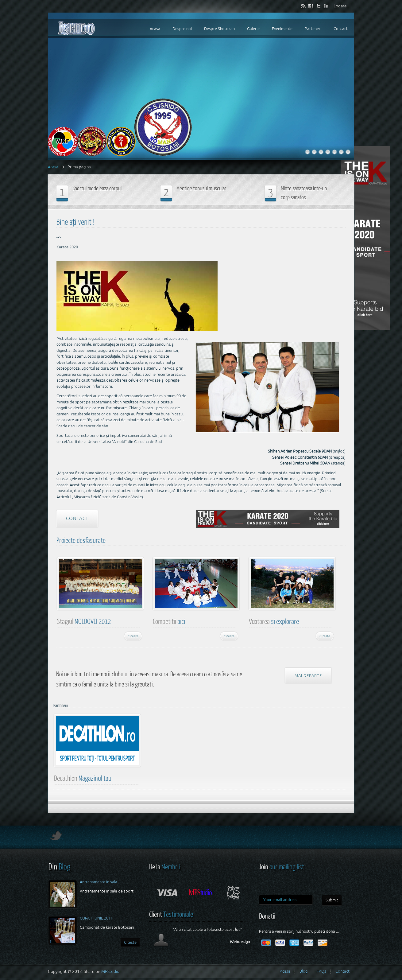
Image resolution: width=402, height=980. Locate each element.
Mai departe (308, 676)
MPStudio (110, 971)
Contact (77, 518)
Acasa (53, 167)
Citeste (133, 636)
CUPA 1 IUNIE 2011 (96, 918)
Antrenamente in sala (99, 882)
